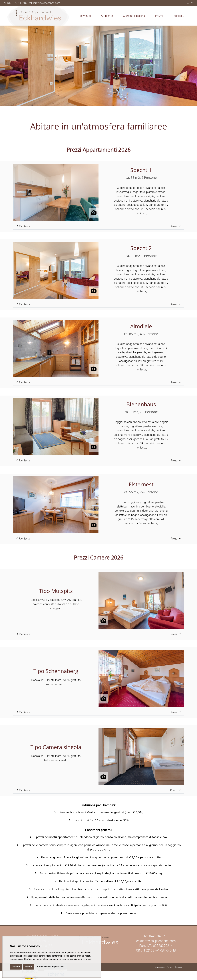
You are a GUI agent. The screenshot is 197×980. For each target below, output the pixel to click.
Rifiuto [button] (29, 967)
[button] (56, 191)
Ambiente (107, 16)
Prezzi (159, 16)
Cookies (179, 967)
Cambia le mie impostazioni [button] (51, 967)
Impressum (160, 967)
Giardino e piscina (134, 16)
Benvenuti (85, 16)
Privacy (170, 967)
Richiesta (179, 16)
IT (188, 3)
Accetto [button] (16, 967)
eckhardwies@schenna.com (44, 3)
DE (192, 3)
